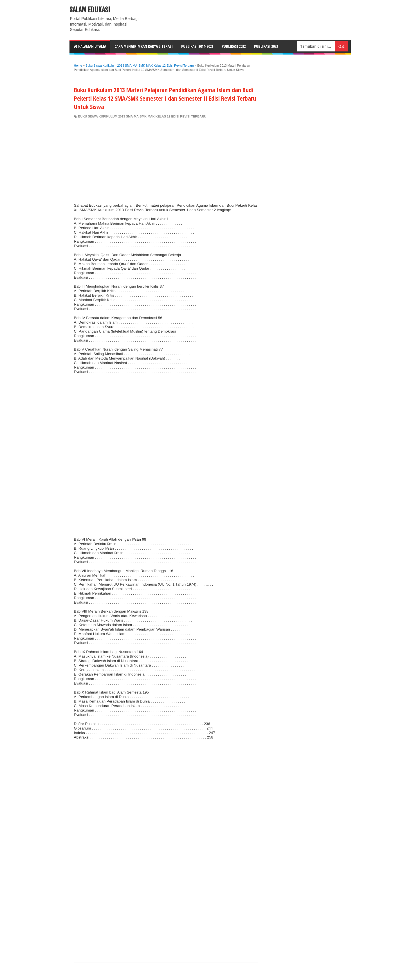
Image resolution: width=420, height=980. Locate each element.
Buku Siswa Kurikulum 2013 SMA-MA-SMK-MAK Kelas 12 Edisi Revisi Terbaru (142, 116)
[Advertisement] (166, 161)
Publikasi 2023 (266, 46)
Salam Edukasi (90, 10)
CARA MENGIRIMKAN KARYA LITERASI (144, 46)
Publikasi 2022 (234, 46)
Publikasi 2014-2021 (197, 46)
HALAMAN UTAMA (90, 46)
